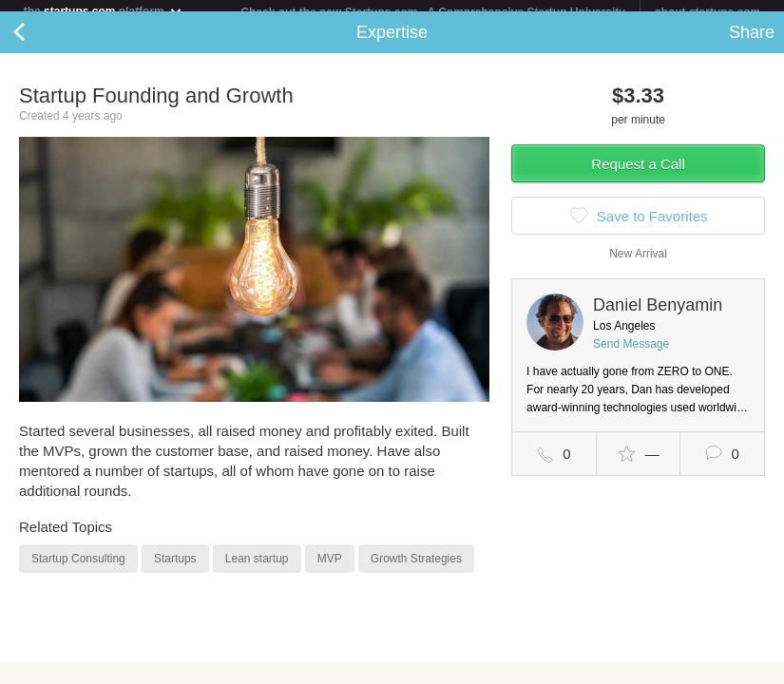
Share (752, 44)
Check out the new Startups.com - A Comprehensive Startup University (433, 12)
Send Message (631, 355)
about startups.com (708, 12)
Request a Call (638, 175)
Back (38, 44)
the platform (104, 11)
